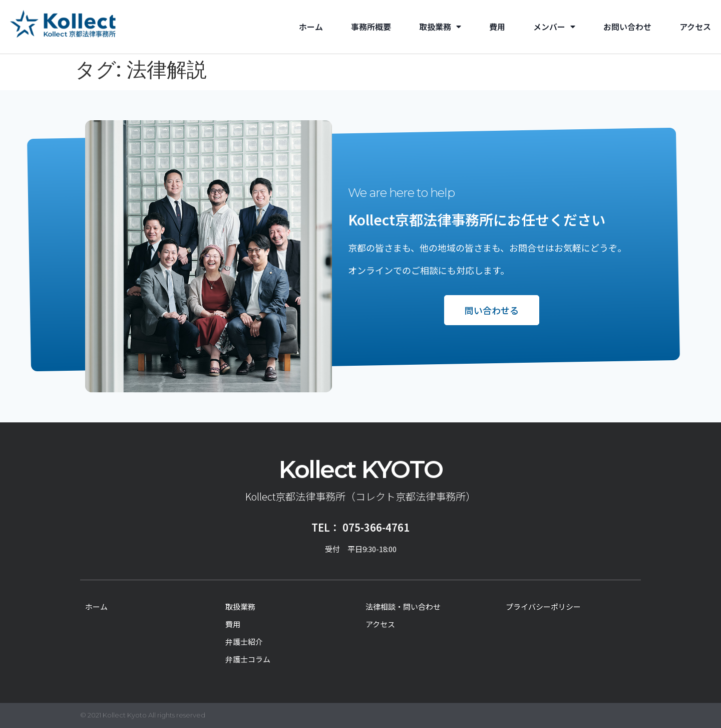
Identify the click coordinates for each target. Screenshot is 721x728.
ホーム (311, 27)
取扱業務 (440, 27)
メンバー (554, 27)
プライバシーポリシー (543, 606)
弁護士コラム (248, 659)
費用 (497, 27)
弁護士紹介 (244, 642)
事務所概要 (371, 27)
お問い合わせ (627, 27)
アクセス (695, 27)
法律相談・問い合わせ (403, 606)
